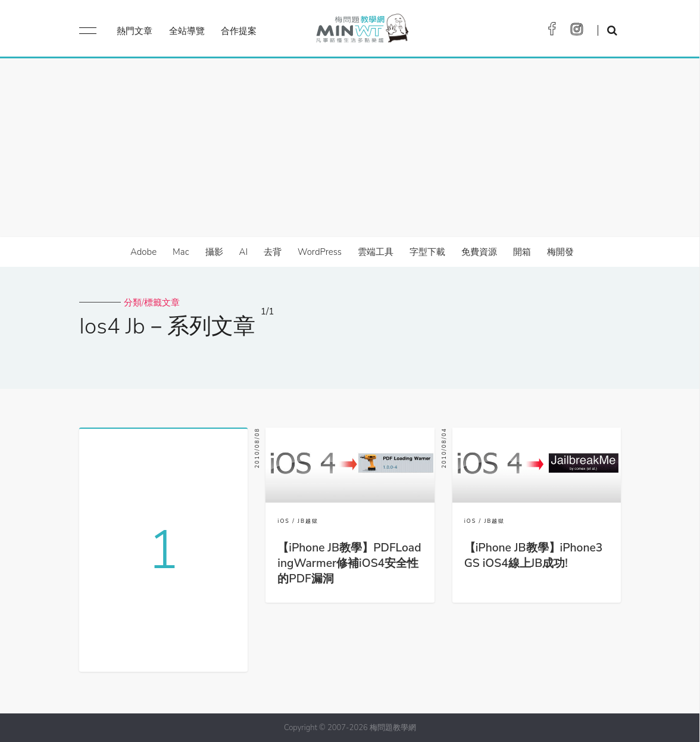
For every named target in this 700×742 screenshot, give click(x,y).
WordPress (320, 252)
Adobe (143, 252)
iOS (284, 521)
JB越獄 (308, 521)
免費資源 (479, 252)
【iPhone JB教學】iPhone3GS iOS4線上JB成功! (534, 556)
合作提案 (239, 31)
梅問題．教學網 (362, 31)
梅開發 (560, 252)
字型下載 (427, 252)
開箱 (522, 252)
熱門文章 (135, 31)
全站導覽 (187, 31)
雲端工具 (376, 252)
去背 (273, 252)
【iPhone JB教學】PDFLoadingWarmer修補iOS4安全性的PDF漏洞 (349, 563)
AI (244, 252)
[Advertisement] (350, 148)
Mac (181, 252)
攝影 (214, 252)
